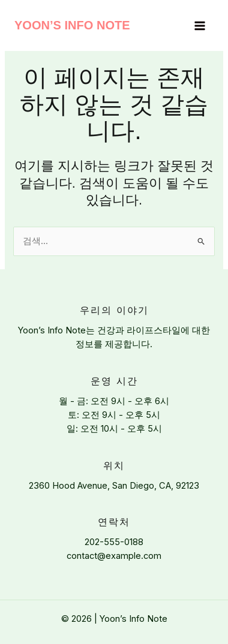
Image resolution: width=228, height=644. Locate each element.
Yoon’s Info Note (72, 25)
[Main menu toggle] (200, 26)
